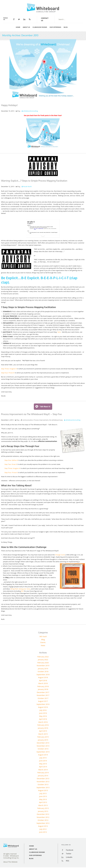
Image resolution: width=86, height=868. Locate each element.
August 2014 (43, 755)
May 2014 (43, 764)
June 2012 (43, 832)
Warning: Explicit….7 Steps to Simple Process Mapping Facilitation (34, 181)
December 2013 (43, 778)
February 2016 (43, 725)
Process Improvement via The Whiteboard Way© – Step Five (31, 414)
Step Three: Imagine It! (9, 369)
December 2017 (43, 692)
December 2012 (43, 814)
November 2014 (43, 746)
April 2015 (43, 731)
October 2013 (43, 784)
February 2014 (43, 773)
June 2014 (43, 761)
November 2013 (43, 781)
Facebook (14, 19)
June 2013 (43, 796)
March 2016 (43, 722)
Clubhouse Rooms (40, 27)
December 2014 (43, 743)
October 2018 (43, 671)
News (43, 645)
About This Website (10, 862)
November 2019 (43, 665)
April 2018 (43, 680)
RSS (30, 19)
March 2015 (43, 734)
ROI (23, 591)
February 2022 (43, 657)
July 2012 (43, 829)
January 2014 (43, 776)
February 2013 (43, 808)
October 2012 (43, 820)
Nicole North (27, 186)
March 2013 (43, 805)
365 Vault (43, 636)
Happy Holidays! (9, 105)
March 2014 (43, 770)
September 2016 (43, 704)
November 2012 (43, 817)
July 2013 (43, 793)
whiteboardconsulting (30, 111)
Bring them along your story (20, 589)
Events (43, 642)
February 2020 (43, 663)
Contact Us (45, 19)
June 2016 (43, 713)
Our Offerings (55, 27)
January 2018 (43, 689)
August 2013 (43, 790)
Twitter (19, 19)
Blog (66, 27)
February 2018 (43, 686)
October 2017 (43, 698)
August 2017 (43, 701)
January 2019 (43, 669)
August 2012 (43, 826)
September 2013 (43, 787)
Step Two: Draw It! (11, 464)
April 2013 (43, 802)
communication (28, 420)
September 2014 (43, 752)
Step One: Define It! (11, 460)
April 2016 (43, 719)
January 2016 (43, 728)
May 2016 (43, 716)
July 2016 (43, 710)
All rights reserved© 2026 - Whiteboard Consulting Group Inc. (11, 856)
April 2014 (43, 767)
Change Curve (60, 555)
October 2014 (43, 749)
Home (18, 27)
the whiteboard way (56, 420)
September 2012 (43, 823)
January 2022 (43, 660)
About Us (26, 27)
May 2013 (43, 799)
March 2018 (43, 683)
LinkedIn (24, 19)
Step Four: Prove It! (8, 373)
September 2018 (43, 674)
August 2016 (43, 707)
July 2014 (43, 758)
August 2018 (43, 677)
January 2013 (43, 811)
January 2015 (43, 740)
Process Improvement (41, 420)
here (59, 332)
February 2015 (43, 737)
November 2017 (43, 695)
